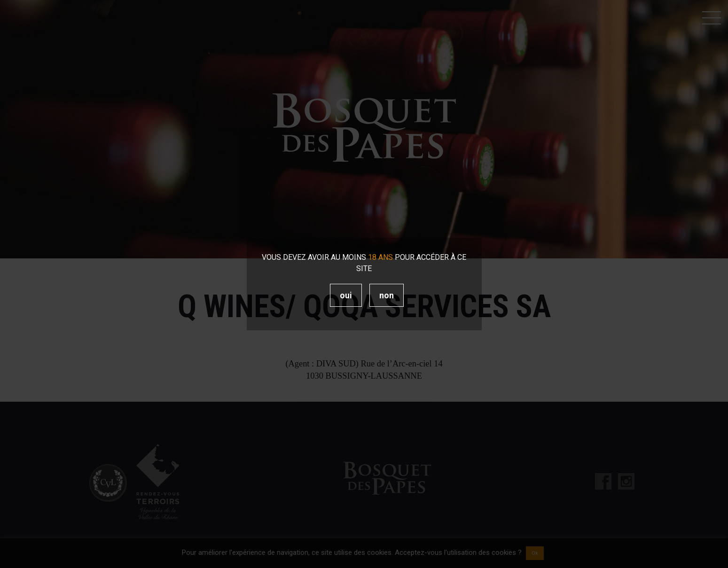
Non (387, 295)
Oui (346, 295)
